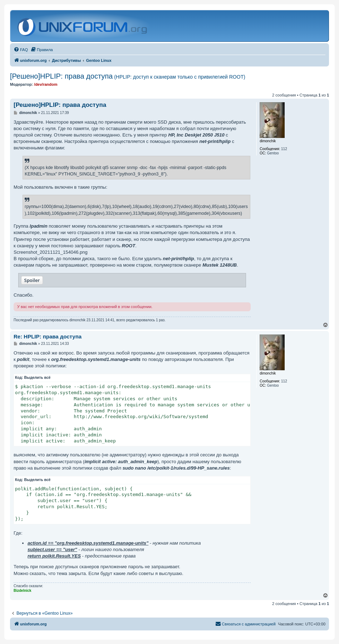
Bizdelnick (22, 591)
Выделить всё (38, 378)
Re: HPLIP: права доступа (48, 336)
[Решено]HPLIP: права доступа (128, 76)
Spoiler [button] (32, 280)
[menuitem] (21, 50)
